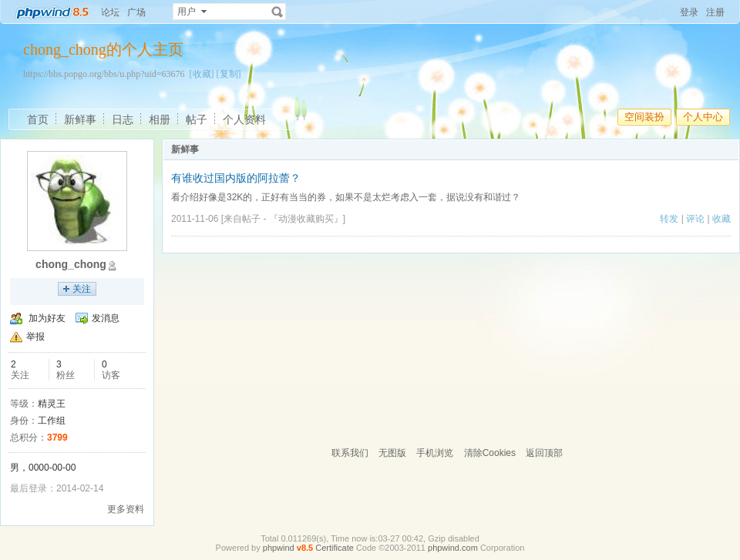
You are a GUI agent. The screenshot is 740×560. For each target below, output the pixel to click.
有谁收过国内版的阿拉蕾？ (236, 178)
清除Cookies (490, 453)
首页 (38, 119)
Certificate (335, 548)
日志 (123, 119)
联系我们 (350, 453)
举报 (35, 337)
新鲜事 (80, 119)
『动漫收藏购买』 (306, 219)
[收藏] (202, 74)
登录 (689, 12)
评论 (695, 219)
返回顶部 (544, 453)
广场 (136, 12)
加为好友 (47, 318)
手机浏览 (435, 453)
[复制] (229, 74)
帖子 (197, 119)
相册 (160, 119)
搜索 (277, 12)
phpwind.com (453, 548)
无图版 (392, 453)
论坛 (110, 12)
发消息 (106, 318)
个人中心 (703, 117)
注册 (715, 12)
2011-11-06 (195, 219)
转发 (669, 219)
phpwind (279, 548)
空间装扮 (644, 117)
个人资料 (244, 119)
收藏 (721, 219)
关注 (82, 289)
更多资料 (126, 509)
